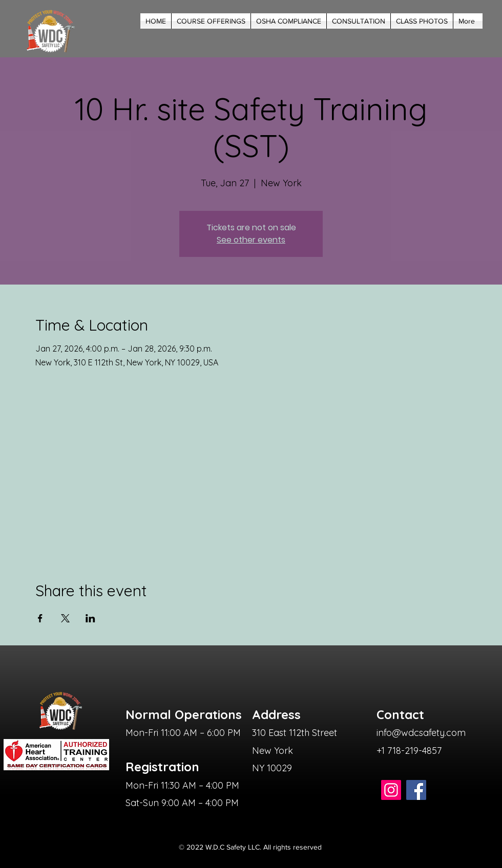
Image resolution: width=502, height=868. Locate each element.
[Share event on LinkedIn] (90, 618)
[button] (211, 21)
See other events (251, 240)
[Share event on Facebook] (40, 618)
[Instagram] (391, 790)
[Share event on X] (65, 618)
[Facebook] (416, 790)
